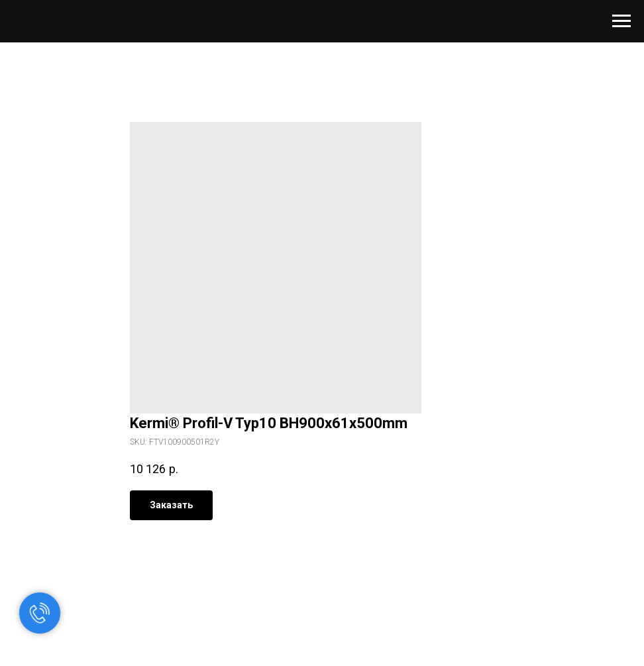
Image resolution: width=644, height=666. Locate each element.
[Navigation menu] (621, 21)
